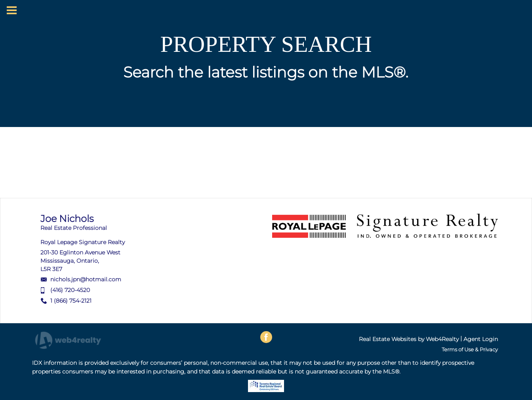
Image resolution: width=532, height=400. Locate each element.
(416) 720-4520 (70, 290)
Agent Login (481, 339)
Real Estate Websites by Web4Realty (409, 339)
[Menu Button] (12, 10)
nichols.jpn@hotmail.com (86, 279)
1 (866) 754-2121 (71, 301)
